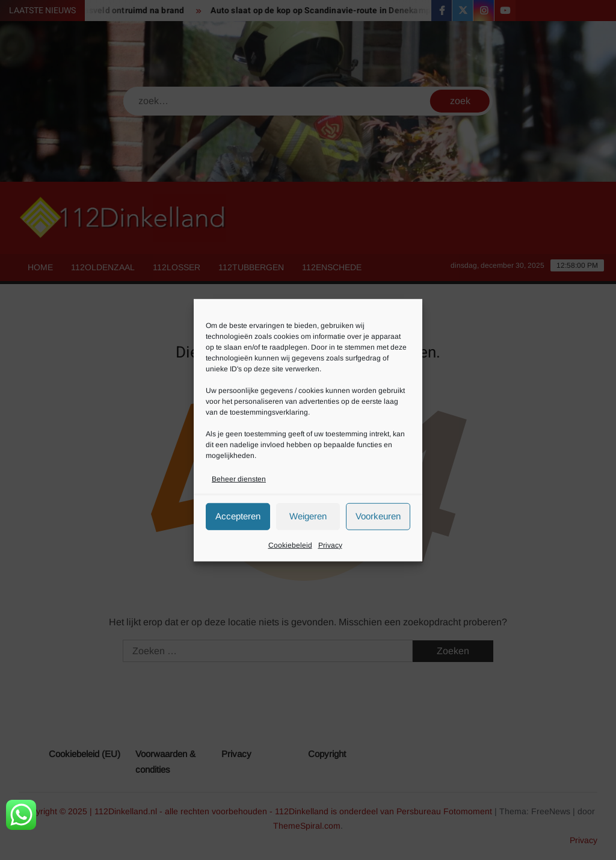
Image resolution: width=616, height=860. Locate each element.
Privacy (330, 545)
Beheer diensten (239, 478)
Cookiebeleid (290, 545)
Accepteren (238, 516)
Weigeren (308, 516)
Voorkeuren (378, 516)
